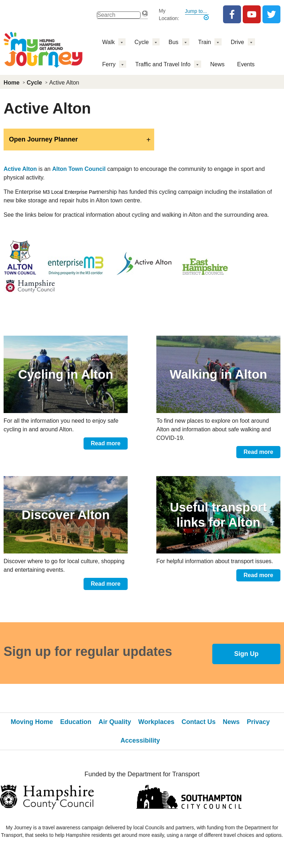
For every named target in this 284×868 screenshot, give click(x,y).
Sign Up (246, 654)
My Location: (169, 15)
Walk (108, 42)
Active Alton (20, 169)
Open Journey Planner (43, 139)
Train (205, 42)
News (217, 64)
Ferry (109, 64)
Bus (174, 42)
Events (246, 64)
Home (11, 83)
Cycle (142, 42)
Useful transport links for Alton (218, 515)
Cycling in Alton (65, 374)
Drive (237, 42)
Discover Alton (66, 515)
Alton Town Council (79, 169)
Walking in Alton (218, 374)
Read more (106, 443)
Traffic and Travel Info (163, 64)
